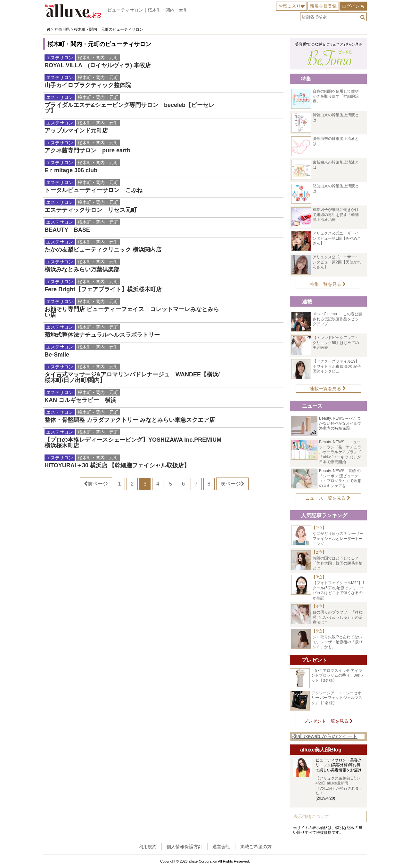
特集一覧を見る (328, 284)
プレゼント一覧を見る (328, 721)
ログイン (351, 6)
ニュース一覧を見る (328, 498)
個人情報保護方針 (184, 847)
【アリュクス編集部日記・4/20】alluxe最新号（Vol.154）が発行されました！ (339, 786)
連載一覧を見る (328, 389)
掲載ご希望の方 (256, 847)
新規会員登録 (323, 6)
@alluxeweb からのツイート (325, 736)
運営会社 (221, 847)
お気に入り (290, 6)
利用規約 (148, 847)
